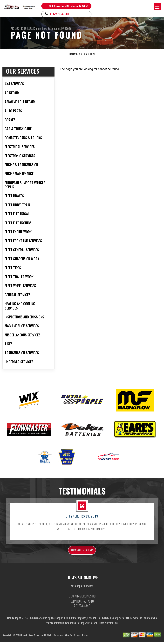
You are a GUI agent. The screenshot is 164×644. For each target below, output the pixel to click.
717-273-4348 (59, 14)
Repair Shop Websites (32, 641)
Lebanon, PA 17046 (61, 29)
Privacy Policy (81, 641)
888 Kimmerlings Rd (39, 29)
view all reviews (82, 556)
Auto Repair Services (82, 592)
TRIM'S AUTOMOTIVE (82, 54)
